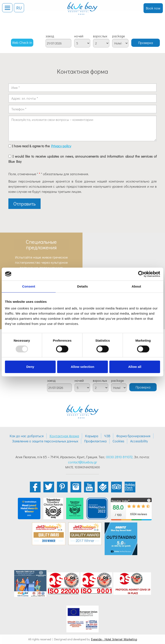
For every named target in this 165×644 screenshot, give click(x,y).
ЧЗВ (107, 436)
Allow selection (82, 367)
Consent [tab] (29, 286)
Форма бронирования (133, 436)
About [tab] (136, 286)
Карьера (92, 436)
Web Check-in (22, 42)
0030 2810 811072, (120, 457)
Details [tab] (82, 286)
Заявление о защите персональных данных (45, 441)
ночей (79, 36)
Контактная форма (64, 436)
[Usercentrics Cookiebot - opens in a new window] (141, 274)
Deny (30, 367)
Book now (153, 8)
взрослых (100, 36)
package (118, 36)
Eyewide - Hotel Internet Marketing (114, 639)
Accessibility (139, 441)
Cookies (118, 441)
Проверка (146, 43)
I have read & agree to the (42, 146)
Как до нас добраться (27, 436)
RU (19, 8)
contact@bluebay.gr (82, 462)
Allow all (135, 367)
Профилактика (95, 441)
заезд (50, 36)
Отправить (24, 204)
